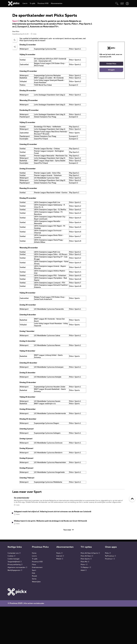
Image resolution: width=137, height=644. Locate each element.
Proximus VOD (37, 599)
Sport (15, 50)
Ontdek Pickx (111, 92)
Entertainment (37, 605)
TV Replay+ (86, 605)
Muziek (34, 613)
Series (34, 616)
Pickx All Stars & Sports (90, 591)
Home (34, 591)
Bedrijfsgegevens (15, 608)
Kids (34, 611)
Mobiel (60, 596)
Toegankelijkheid (15, 599)
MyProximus (110, 593)
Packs (59, 591)
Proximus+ (110, 596)
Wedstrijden (36, 619)
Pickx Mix (85, 599)
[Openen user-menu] (127, 3)
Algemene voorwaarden (17, 605)
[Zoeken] (117, 3)
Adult (84, 608)
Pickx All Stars (87, 593)
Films (34, 602)
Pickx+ (84, 602)
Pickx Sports (86, 596)
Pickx (108, 591)
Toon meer (68, 567)
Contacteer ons (14, 591)
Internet (60, 593)
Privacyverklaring (15, 602)
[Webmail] (122, 3)
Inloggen (111, 98)
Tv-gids (35, 596)
